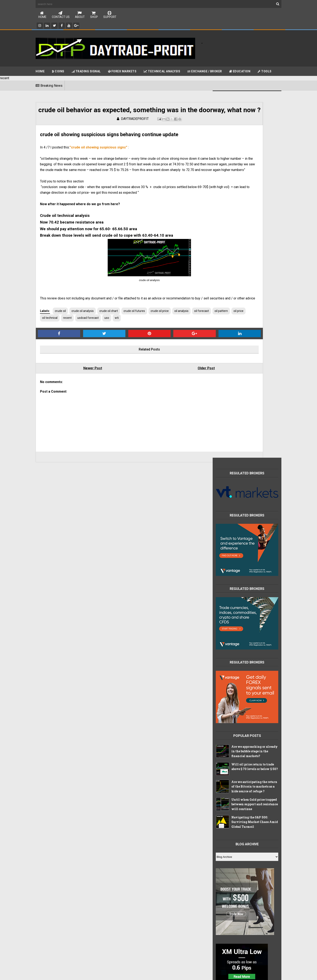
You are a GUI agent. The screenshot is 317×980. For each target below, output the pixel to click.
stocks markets (228, 793)
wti (172, 350)
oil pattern (69, 350)
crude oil (60, 343)
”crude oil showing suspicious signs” (98, 162)
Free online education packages (239, 724)
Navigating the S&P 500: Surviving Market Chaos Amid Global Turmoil (255, 455)
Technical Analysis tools (234, 732)
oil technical (105, 350)
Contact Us (61, 15)
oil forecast (49, 350)
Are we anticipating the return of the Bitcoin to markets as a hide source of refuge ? (254, 420)
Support (110, 15)
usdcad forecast (143, 350)
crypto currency (228, 776)
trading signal (227, 802)
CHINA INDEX (227, 715)
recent (122, 350)
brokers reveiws (229, 750)
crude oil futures (134, 343)
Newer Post (77, 400)
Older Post (161, 400)
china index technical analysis (238, 767)
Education (240, 72)
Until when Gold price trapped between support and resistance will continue (255, 437)
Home (42, 15)
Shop (94, 15)
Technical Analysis (162, 72)
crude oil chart (109, 343)
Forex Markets (122, 72)
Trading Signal (86, 72)
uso (162, 350)
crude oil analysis (83, 343)
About (80, 15)
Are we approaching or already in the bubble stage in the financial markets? (255, 384)
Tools (265, 72)
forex (222, 784)
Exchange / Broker (205, 72)
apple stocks (227, 741)
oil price (86, 350)
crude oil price (160, 343)
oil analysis (181, 343)
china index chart (229, 758)
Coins (58, 72)
